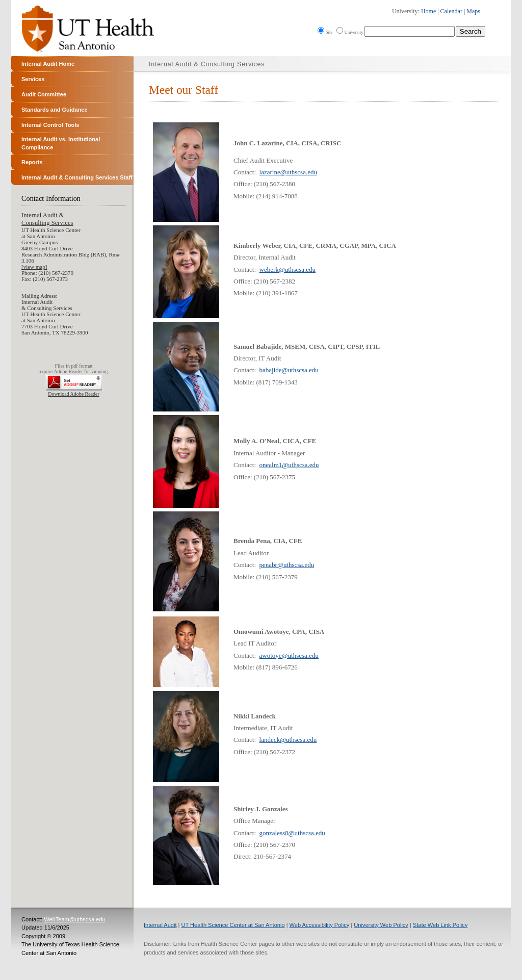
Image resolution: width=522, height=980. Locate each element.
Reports (32, 162)
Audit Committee (44, 94)
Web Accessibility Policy (320, 925)
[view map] (34, 267)
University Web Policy (381, 925)
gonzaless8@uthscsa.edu (292, 833)
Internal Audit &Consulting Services (47, 219)
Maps (473, 11)
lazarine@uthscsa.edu (288, 172)
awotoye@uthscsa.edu (289, 655)
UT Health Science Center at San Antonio (233, 925)
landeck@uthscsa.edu (288, 740)
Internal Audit (160, 925)
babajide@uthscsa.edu (289, 370)
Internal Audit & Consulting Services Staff (77, 177)
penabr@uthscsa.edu (287, 565)
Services (33, 79)
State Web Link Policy (440, 925)
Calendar (451, 11)
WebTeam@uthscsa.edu (74, 919)
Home (428, 11)
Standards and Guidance (55, 110)
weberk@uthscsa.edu (288, 269)
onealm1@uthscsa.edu (289, 465)
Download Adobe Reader (73, 394)
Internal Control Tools (50, 125)
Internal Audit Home (48, 64)
